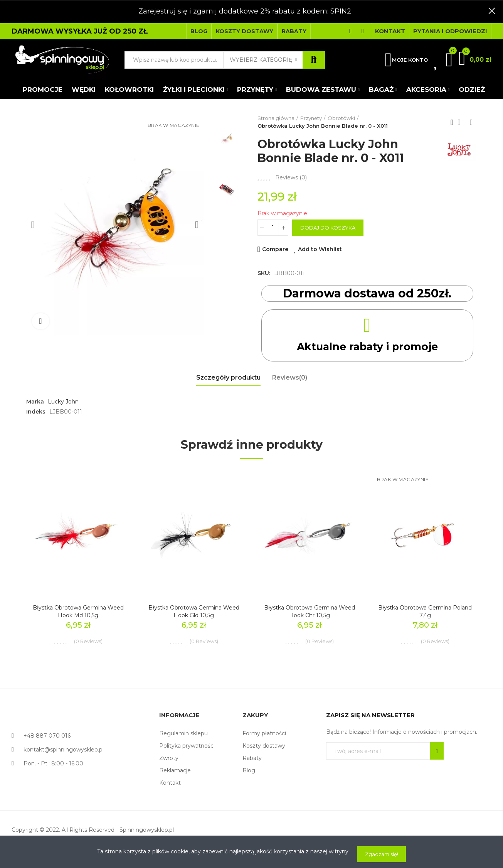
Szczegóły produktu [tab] (228, 377)
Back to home (462, 122)
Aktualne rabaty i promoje (367, 346)
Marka (35, 402)
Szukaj (314, 60)
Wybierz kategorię (261, 60)
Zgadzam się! (382, 854)
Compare (275, 249)
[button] (199, 31)
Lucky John (63, 402)
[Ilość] (273, 228)
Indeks (36, 412)
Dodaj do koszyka (328, 228)
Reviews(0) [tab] (290, 377)
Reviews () (291, 177)
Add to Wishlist (320, 249)
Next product (471, 122)
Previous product (452, 122)
